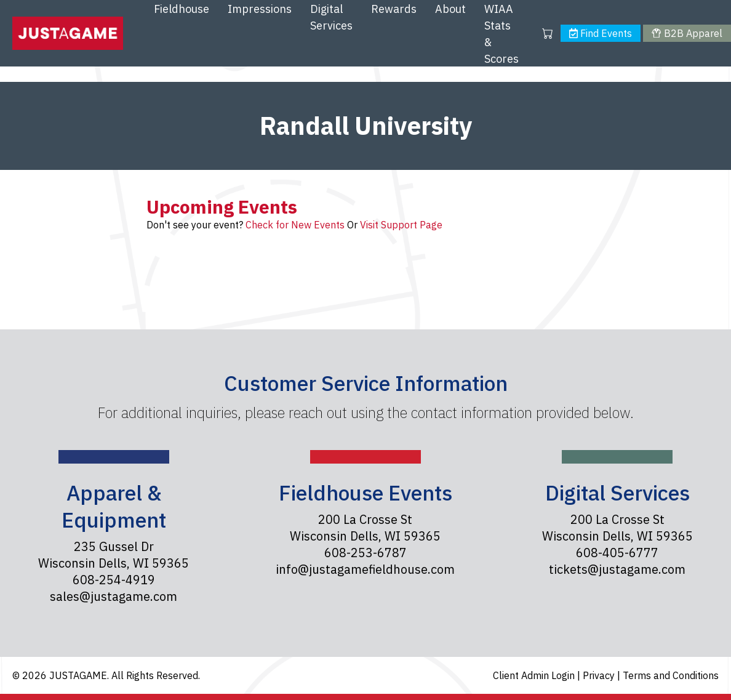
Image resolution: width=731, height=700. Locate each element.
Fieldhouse (182, 9)
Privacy (600, 675)
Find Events (601, 33)
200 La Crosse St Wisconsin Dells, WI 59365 (365, 528)
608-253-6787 (365, 553)
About (450, 9)
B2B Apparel (687, 33)
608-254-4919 (114, 580)
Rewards (394, 9)
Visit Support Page (401, 225)
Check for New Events (295, 225)
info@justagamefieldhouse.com (365, 569)
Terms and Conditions (671, 675)
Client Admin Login (535, 675)
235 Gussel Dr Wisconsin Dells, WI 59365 (114, 555)
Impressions (260, 9)
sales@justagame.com (114, 596)
